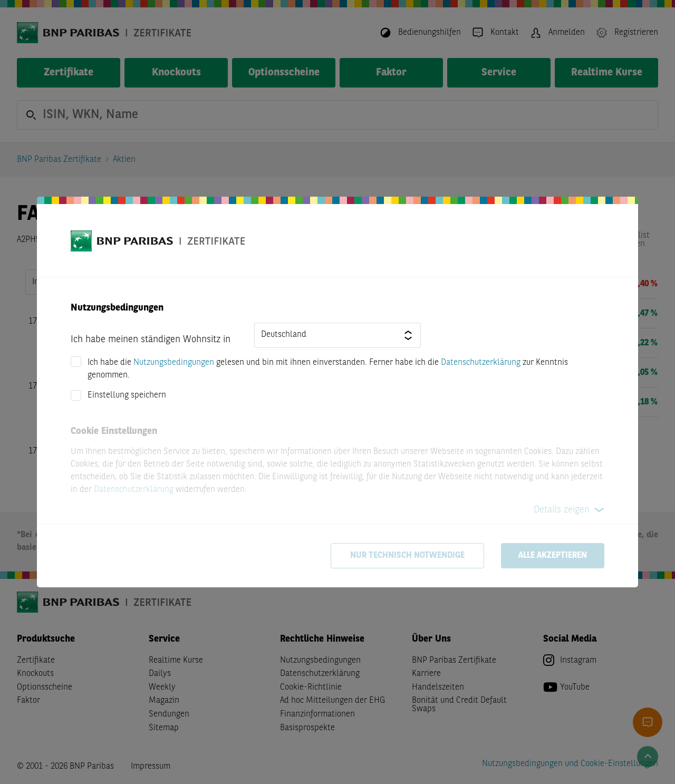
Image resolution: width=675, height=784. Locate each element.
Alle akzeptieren (553, 556)
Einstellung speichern (127, 395)
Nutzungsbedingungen (174, 363)
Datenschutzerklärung (481, 363)
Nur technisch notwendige (407, 556)
